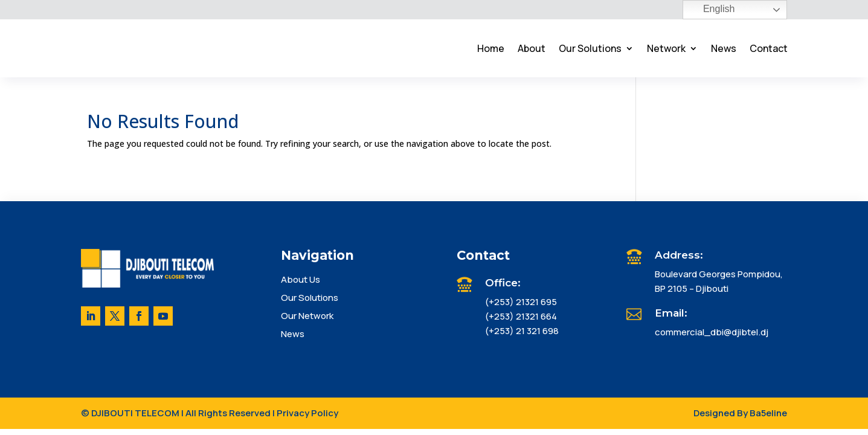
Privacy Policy (307, 413)
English (711, 10)
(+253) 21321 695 (521, 302)
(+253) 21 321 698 (522, 331)
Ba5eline (768, 413)
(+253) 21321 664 (521, 316)
